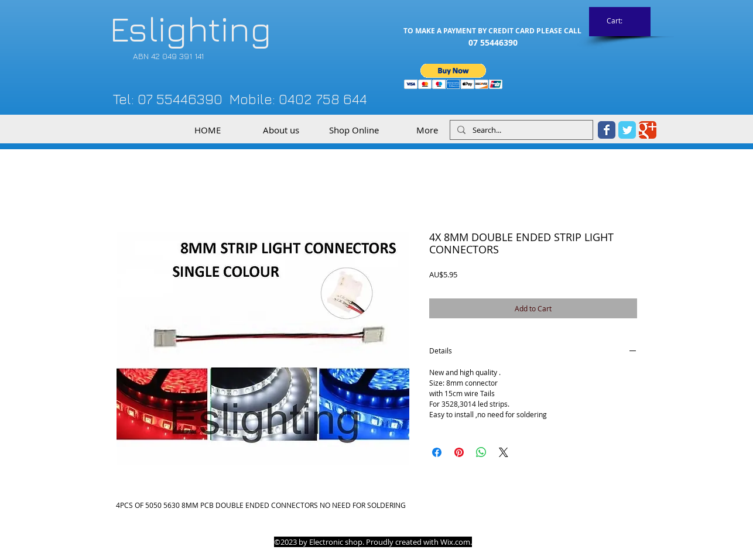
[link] (620, 21)
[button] (453, 76)
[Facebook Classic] (607, 130)
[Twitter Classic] (627, 130)
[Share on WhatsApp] (481, 452)
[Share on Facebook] (437, 452)
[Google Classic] (648, 130)
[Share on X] (504, 452)
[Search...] (520, 130)
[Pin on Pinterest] (459, 452)
